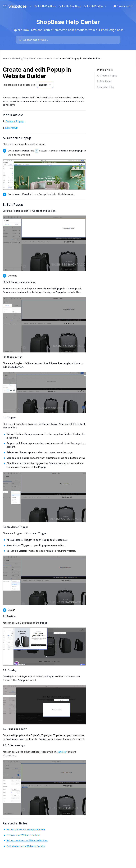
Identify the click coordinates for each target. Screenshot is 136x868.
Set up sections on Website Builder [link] (27, 840)
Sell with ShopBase (70, 6)
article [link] (62, 752)
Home (6, 58)
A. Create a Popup (21, 138)
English (45, 85)
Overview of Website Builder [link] (23, 835)
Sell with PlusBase (45, 6)
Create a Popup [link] (15, 121)
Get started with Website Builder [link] (26, 846)
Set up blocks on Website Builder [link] (26, 830)
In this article (17, 115)
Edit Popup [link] (12, 128)
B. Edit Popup (17, 205)
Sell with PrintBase (95, 6)
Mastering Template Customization (31, 58)
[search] (70, 40)
